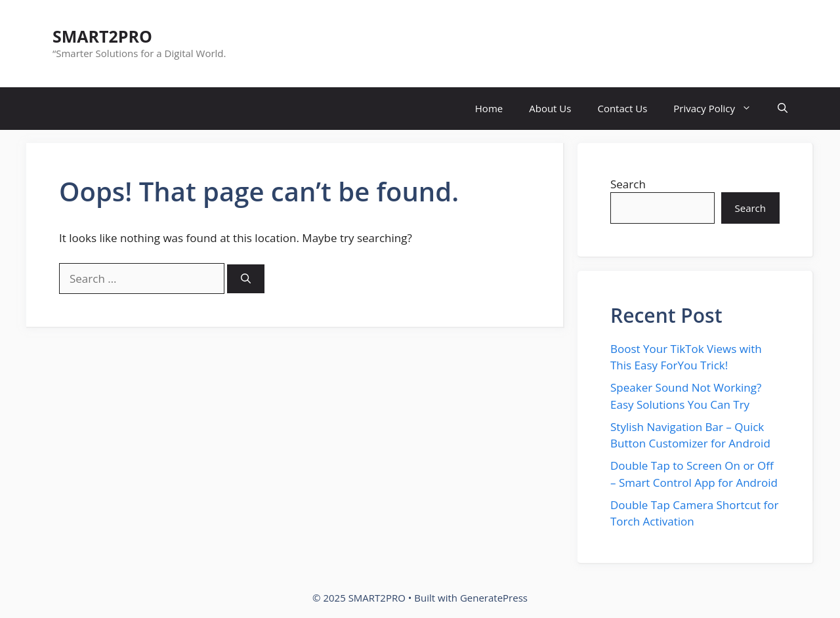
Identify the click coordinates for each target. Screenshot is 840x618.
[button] (783, 109)
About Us (550, 108)
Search (628, 184)
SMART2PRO (102, 36)
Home (489, 108)
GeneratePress (494, 598)
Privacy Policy (719, 109)
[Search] (246, 279)
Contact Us (622, 108)
